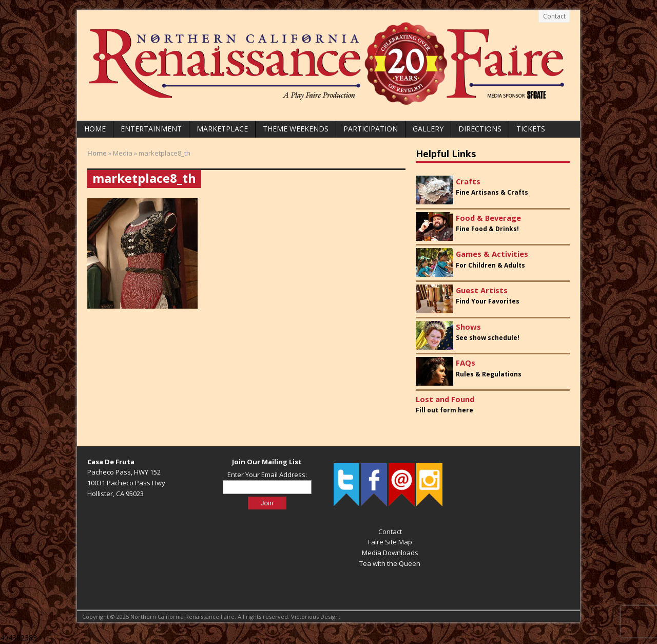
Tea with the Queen (390, 563)
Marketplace (222, 129)
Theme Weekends (296, 129)
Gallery (428, 129)
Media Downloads (390, 553)
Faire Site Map (390, 542)
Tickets (531, 129)
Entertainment (151, 129)
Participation (371, 129)
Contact (554, 16)
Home (95, 129)
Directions (480, 129)
